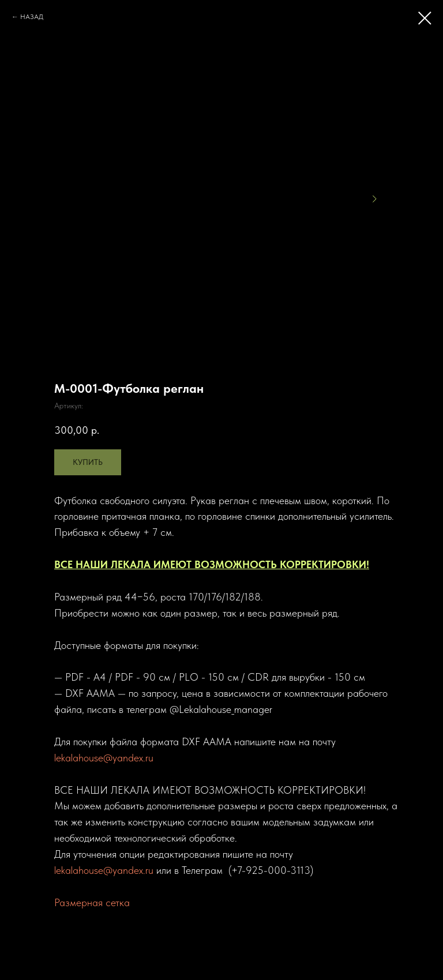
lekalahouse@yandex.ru (104, 758)
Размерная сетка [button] (92, 902)
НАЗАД (32, 17)
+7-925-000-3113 (271, 870)
